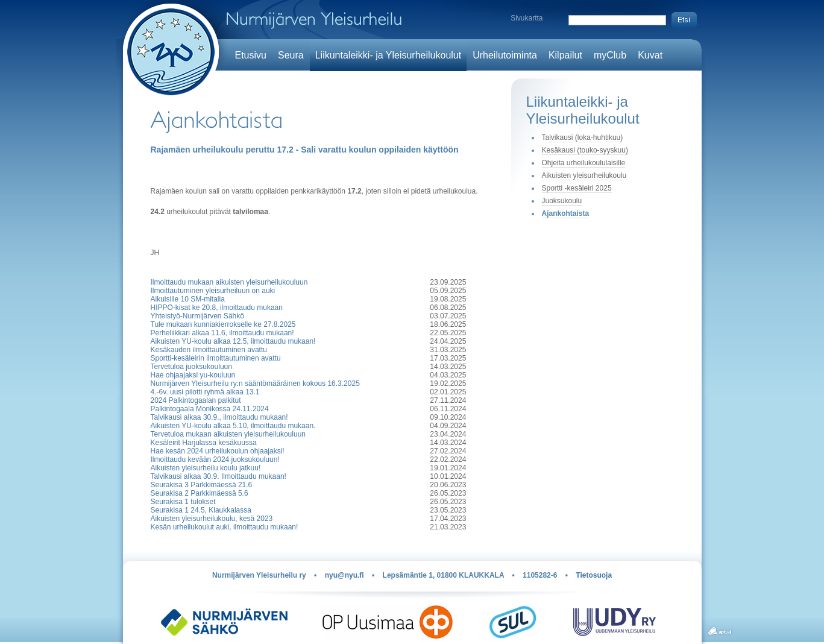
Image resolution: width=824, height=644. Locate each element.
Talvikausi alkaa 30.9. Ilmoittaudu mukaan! (219, 476)
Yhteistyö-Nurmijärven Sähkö (197, 316)
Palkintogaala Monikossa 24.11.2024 (210, 409)
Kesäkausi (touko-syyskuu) (585, 150)
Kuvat (650, 55)
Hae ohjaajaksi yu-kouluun (193, 375)
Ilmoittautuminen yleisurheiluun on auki (213, 291)
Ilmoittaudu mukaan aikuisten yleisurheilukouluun (229, 282)
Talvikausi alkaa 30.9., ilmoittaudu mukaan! (219, 417)
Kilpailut (565, 55)
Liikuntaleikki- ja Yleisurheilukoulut (388, 55)
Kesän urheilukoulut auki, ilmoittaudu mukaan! (225, 527)
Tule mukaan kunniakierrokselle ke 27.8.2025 (223, 324)
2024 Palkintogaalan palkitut (196, 400)
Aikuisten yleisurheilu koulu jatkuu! (206, 468)
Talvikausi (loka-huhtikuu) (583, 137)
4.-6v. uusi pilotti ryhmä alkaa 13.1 (205, 392)
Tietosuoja (594, 575)
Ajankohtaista (566, 213)
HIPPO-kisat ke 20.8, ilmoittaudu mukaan (217, 308)
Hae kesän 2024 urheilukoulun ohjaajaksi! (218, 451)
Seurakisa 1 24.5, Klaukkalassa (201, 510)
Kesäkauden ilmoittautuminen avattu (209, 350)
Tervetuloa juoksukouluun (191, 367)
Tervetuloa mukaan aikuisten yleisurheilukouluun (228, 434)
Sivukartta (527, 18)
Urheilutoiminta (505, 55)
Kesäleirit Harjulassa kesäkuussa (204, 443)
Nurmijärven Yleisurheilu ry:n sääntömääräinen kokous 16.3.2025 (255, 384)
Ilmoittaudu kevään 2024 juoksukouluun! (215, 459)
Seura (291, 55)
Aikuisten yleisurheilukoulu (584, 175)
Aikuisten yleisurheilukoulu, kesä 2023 (212, 519)
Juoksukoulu (562, 201)
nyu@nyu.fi (344, 575)
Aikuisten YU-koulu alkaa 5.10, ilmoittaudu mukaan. (233, 426)
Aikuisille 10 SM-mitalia (188, 299)
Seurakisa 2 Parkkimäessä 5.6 (200, 493)
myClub (610, 55)
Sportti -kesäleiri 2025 (577, 188)
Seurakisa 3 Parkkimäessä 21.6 (202, 485)
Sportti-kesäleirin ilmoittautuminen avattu (216, 358)
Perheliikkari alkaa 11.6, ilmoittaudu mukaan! (222, 333)
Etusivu (251, 55)
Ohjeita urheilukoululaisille (584, 163)
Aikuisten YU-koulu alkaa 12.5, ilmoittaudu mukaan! (233, 341)
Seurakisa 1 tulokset (183, 502)
